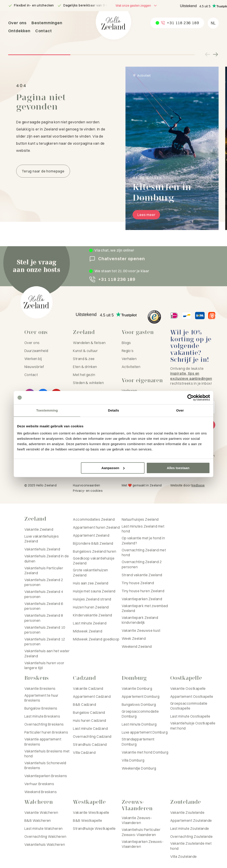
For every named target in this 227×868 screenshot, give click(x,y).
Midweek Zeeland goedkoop (96, 639)
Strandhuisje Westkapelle (94, 828)
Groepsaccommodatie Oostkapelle (189, 706)
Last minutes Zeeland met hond (143, 529)
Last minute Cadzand (90, 728)
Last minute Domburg (139, 724)
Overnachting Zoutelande (191, 836)
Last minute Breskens (42, 716)
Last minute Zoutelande (190, 828)
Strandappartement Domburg (138, 742)
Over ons (17, 23)
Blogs (126, 343)
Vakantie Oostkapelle (188, 688)
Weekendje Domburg (139, 768)
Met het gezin (84, 375)
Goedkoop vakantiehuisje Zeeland (94, 561)
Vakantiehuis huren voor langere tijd (44, 665)
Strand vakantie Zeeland (142, 575)
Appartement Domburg (141, 696)
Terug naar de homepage (43, 171)
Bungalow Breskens (41, 708)
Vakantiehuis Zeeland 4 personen (44, 594)
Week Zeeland (134, 638)
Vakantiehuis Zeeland (42, 549)
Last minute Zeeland (90, 623)
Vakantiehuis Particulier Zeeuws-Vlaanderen (141, 832)
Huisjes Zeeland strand (92, 599)
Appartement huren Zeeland (96, 527)
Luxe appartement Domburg (145, 732)
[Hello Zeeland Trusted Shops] (154, 317)
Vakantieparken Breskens (46, 776)
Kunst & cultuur (85, 351)
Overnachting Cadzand (92, 736)
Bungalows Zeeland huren (95, 551)
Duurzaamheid (36, 351)
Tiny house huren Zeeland (143, 591)
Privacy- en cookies (88, 491)
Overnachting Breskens (44, 724)
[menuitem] (213, 23)
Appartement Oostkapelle (192, 696)
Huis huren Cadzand (90, 720)
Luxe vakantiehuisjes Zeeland (42, 539)
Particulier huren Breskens (46, 732)
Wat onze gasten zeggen (133, 6)
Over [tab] (180, 410)
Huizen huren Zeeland (91, 607)
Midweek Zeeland (88, 631)
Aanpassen (113, 468)
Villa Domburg (133, 760)
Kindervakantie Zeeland (93, 615)
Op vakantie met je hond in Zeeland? (143, 540)
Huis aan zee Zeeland (91, 583)
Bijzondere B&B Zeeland (93, 543)
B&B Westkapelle (87, 820)
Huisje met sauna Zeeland (94, 591)
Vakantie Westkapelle (91, 812)
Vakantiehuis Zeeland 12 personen (45, 642)
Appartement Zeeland (91, 535)
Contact (44, 31)
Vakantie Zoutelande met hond (191, 846)
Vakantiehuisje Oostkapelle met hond (193, 726)
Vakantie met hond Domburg (145, 752)
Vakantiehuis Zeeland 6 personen (44, 606)
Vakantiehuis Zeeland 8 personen (44, 618)
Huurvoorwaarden (86, 485)
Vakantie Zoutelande (187, 812)
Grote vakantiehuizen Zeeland (91, 572)
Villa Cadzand (84, 752)
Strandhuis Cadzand (90, 744)
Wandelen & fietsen (89, 343)
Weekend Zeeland (137, 646)
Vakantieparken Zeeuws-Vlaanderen (143, 844)
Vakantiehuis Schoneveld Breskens (45, 765)
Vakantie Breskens (40, 688)
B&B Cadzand (84, 704)
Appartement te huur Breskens (41, 698)
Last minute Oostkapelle (190, 716)
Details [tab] (113, 410)
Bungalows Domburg (139, 704)
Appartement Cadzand (92, 696)
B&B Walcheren (38, 820)
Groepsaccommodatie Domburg (140, 714)
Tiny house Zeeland (138, 583)
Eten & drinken (85, 367)
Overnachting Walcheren (45, 836)
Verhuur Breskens (39, 784)
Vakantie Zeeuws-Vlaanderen (137, 820)
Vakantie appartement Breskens (43, 742)
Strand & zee (84, 359)
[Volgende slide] (215, 54)
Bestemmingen (47, 23)
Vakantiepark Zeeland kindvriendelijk (140, 620)
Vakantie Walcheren (41, 812)
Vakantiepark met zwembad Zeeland (145, 608)
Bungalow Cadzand (89, 712)
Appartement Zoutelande (191, 820)
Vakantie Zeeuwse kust (141, 630)
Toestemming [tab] (47, 410)
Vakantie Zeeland (39, 529)
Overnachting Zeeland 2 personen (142, 564)
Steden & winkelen (88, 383)
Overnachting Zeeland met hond (144, 552)
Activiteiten (131, 367)
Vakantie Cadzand (88, 688)
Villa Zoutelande (184, 856)
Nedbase (198, 485)
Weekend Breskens (41, 792)
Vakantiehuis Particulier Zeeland (44, 570)
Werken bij (33, 359)
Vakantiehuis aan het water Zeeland (47, 653)
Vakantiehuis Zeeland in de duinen (47, 558)
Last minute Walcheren (44, 828)
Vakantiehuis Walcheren (45, 844)
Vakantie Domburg (137, 688)
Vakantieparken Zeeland (142, 599)
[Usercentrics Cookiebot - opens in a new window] (191, 398)
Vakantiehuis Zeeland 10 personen (45, 630)
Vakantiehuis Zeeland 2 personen (44, 582)
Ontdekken (19, 31)
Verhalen (129, 359)
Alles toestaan (178, 468)
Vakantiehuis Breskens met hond (47, 754)
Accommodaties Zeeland (94, 519)
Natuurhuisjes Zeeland (140, 519)
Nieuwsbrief (34, 367)
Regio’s (128, 351)
